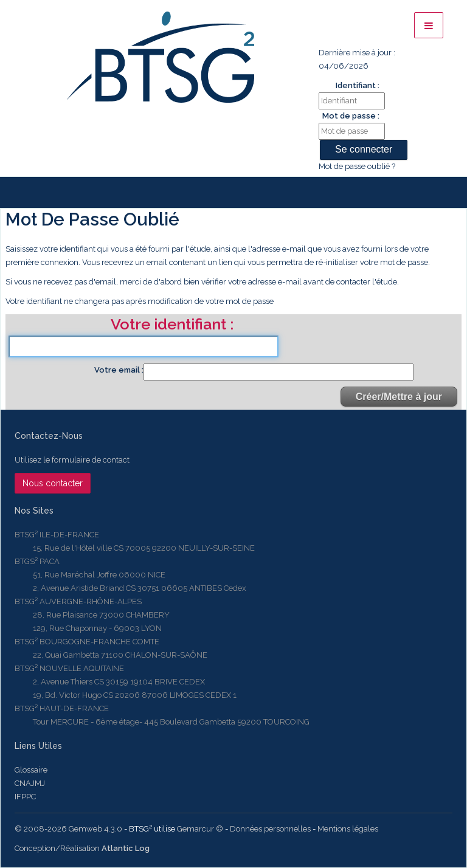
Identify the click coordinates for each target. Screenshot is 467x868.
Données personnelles (270, 829)
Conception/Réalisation (82, 848)
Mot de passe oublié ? (357, 166)
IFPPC (25, 797)
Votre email (118, 370)
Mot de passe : (351, 116)
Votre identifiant (170, 325)
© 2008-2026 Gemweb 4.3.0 (68, 829)
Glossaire (31, 770)
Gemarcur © (200, 829)
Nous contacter (53, 483)
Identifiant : (358, 85)
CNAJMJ (30, 783)
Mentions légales (348, 829)
